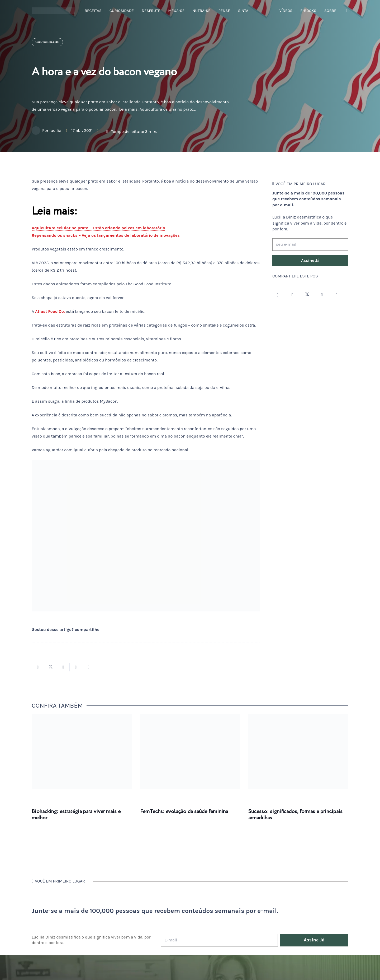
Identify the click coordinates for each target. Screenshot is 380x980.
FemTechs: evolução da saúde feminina (184, 812)
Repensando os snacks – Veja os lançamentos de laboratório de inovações (106, 235)
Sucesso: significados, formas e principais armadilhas (295, 815)
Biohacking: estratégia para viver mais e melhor (76, 815)
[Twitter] (307, 295)
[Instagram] (278, 295)
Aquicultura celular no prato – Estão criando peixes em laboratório (98, 228)
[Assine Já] (310, 261)
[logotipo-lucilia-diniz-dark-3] (53, 11)
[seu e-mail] (310, 245)
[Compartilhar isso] (38, 667)
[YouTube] (322, 295)
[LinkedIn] (337, 295)
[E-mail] (219, 940)
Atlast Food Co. (50, 311)
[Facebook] (292, 295)
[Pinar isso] (76, 667)
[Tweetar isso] (51, 667)
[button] (345, 11)
